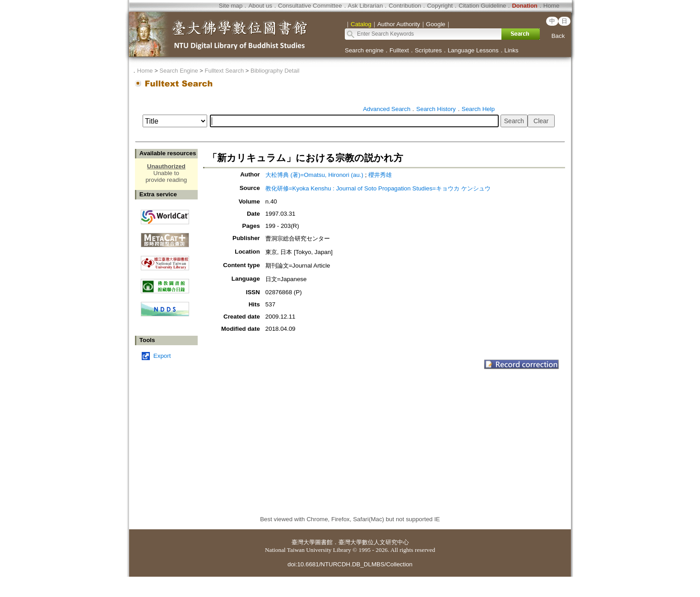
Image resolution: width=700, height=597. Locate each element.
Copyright (440, 6)
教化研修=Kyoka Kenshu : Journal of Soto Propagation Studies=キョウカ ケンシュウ (378, 188)
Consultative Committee (310, 6)
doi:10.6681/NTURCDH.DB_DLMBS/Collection (350, 564)
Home (552, 6)
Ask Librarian (366, 6)
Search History (436, 109)
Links (512, 50)
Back (558, 36)
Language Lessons (473, 50)
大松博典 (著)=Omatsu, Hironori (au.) (314, 175)
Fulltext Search (224, 71)
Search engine (364, 50)
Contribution (405, 6)
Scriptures (428, 50)
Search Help (478, 109)
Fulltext (399, 50)
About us (260, 6)
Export (162, 356)
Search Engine (178, 71)
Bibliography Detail (275, 71)
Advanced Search (387, 109)
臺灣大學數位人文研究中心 (374, 542)
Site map (231, 6)
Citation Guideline (482, 6)
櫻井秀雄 (380, 175)
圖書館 (324, 542)
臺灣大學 (303, 542)
